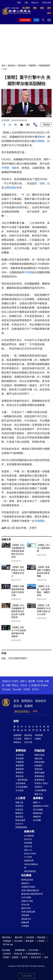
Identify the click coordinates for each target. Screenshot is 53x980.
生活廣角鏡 (29, 836)
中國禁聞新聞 (44, 66)
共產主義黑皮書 (28, 912)
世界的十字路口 (41, 783)
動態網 (15, 957)
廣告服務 (30, 941)
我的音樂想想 (30, 871)
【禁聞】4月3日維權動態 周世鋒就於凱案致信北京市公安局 (18, 551)
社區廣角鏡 (21, 783)
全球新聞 (20, 755)
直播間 (28, 706)
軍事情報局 (39, 776)
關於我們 (19, 937)
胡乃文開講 (38, 810)
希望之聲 (18, 954)
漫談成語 (19, 817)
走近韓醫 (37, 820)
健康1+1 (37, 802)
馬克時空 (38, 787)
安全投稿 (18, 941)
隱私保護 (41, 937)
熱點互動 (38, 758)
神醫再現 (37, 817)
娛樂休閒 (29, 831)
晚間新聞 (20, 766)
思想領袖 (38, 769)
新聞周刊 (20, 773)
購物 (35, 711)
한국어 (35, 689)
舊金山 (15, 685)
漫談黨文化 (26, 919)
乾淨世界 (7, 954)
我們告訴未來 (27, 880)
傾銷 (42, 183)
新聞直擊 (20, 769)
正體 (44, 3)
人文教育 (20, 798)
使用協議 (7, 941)
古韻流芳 (19, 810)
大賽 (26, 3)
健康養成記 (38, 813)
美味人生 (28, 850)
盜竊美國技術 (12, 188)
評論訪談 (40, 751)
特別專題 (26, 875)
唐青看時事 (39, 780)
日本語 (27, 689)
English (44, 685)
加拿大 (23, 681)
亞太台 (24, 685)
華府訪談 (20, 776)
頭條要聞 (17, 735)
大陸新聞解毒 (40, 790)
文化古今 (19, 824)
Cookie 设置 (26, 976)
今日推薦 (17, 739)
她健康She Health (41, 806)
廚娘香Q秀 (29, 861)
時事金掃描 (39, 762)
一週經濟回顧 (22, 780)
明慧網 (6, 957)
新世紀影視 (36, 957)
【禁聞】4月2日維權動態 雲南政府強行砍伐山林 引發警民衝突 (18, 611)
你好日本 (28, 839)
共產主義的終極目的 (30, 890)
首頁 (3, 66)
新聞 (16, 721)
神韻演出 (17, 742)
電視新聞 (22, 66)
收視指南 (30, 937)
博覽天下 (28, 739)
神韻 (19, 3)
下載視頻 (46, 125)
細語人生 (38, 794)
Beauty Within (30, 853)
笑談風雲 (19, 806)
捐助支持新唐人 (22, 711)
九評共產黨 (26, 897)
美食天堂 (28, 846)
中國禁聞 (32, 66)
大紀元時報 (33, 950)
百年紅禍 (25, 905)
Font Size (28, 124)
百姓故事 (25, 915)
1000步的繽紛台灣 (31, 866)
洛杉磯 (32, 681)
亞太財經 (20, 790)
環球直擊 (20, 758)
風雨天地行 (26, 908)
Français (6, 689)
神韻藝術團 (20, 950)
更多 (46, 957)
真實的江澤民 (27, 901)
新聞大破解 (39, 773)
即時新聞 (39, 735)
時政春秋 (38, 766)
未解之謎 (19, 802)
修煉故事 (25, 922)
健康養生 (38, 798)
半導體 (5, 168)
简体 (49, 3)
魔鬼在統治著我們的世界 (32, 894)
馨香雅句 (19, 813)
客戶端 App (8, 944)
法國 (8, 685)
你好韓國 (28, 843)
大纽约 (15, 681)
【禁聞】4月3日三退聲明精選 (43, 548)
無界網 (25, 957)
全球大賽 (28, 742)
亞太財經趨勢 (22, 787)
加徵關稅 (40, 141)
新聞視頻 (21, 751)
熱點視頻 (28, 735)
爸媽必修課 (20, 820)
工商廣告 (25, 926)
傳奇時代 (25, 883)
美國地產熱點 (21, 827)
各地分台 (35, 3)
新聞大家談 (39, 755)
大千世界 (28, 857)
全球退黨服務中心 (33, 954)
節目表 (18, 706)
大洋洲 (40, 681)
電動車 (41, 137)
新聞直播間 (26, 20)
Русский (17, 689)
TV (37, 20)
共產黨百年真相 (28, 887)
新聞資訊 (27, 701)
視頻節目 (12, 66)
